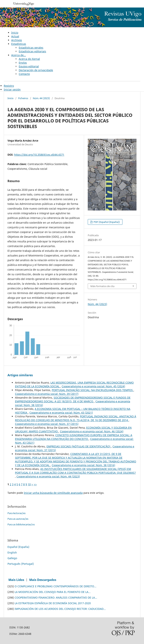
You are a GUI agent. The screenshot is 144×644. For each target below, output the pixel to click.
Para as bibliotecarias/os (21, 524)
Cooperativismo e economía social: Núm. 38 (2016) (83, 465)
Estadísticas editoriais (32, 51)
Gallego (12, 558)
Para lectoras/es (16, 513)
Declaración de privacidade (36, 70)
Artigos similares (20, 375)
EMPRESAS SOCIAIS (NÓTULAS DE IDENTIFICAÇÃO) (79, 446)
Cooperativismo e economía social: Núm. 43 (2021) (61, 413)
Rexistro (9, 86)
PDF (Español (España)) (106, 222)
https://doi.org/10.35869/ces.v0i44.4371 (39, 155)
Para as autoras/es (18, 519)
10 (29, 484)
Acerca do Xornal (29, 59)
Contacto (24, 74)
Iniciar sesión (12, 89)
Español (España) (18, 547)
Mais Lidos (16, 580)
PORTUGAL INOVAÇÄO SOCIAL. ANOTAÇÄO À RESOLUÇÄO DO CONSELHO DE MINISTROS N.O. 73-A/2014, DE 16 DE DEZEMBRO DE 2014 (76, 418)
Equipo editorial (29, 66)
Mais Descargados (43, 580)
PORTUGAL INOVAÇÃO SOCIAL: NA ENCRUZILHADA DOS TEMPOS (93, 390)
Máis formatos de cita (102, 286)
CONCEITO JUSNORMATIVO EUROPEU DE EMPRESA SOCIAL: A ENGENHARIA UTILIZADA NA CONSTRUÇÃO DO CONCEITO (74, 437)
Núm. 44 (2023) (41, 98)
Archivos (17, 40)
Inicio (15, 33)
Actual (15, 36)
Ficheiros (23, 98)
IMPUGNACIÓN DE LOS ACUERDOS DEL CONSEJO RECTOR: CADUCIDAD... (60, 609)
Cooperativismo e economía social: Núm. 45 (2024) (93, 386)
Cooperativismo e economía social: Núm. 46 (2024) (92, 431)
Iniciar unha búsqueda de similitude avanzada (53, 493)
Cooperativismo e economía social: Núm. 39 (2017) (47, 394)
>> (35, 484)
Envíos (23, 63)
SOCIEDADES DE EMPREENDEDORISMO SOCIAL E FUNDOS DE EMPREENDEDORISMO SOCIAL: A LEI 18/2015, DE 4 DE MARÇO (73, 399)
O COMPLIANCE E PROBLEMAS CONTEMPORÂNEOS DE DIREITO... (55, 586)
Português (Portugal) (21, 564)
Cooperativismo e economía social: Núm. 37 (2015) (47, 424)
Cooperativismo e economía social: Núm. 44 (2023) (48, 476)
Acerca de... (19, 55)
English (12, 552)
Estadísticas (19, 44)
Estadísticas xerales (31, 48)
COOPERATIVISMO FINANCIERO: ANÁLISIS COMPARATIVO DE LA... (56, 598)
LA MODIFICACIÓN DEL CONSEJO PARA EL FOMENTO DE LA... (53, 592)
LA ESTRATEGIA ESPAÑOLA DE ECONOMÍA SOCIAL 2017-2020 (53, 603)
